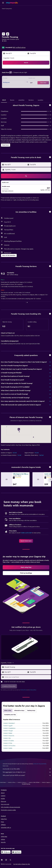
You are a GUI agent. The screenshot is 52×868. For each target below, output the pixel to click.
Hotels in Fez (7, 738)
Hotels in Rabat (8, 733)
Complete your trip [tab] (10, 715)
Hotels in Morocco (22, 782)
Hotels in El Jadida (9, 741)
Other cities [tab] (8, 711)
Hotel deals (3, 782)
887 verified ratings (19, 48)
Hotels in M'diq (8, 743)
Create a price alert (26, 533)
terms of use (24, 690)
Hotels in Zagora (46, 782)
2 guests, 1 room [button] (9, 58)
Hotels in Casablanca (9, 728)
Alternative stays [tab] (19, 711)
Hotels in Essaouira (9, 736)
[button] (3, 3)
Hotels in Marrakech (9, 723)
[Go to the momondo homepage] (12, 3)
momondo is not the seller (27, 769)
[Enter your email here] (28, 677)
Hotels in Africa (12, 782)
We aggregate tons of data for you (27, 772)
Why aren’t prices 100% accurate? (27, 775)
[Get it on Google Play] (6, 852)
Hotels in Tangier (8, 731)
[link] (26, 541)
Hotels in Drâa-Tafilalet (34, 782)
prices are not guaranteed (40, 764)
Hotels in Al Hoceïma (9, 746)
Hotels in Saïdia (8, 748)
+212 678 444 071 (7, 45)
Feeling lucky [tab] (31, 711)
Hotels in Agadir (8, 726)
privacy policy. (33, 690)
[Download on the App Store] (16, 852)
